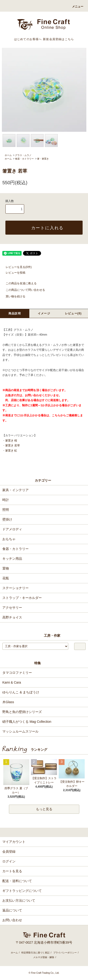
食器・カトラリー (24, 159)
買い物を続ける (13, 296)
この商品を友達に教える (18, 283)
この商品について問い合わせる (23, 290)
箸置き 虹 (11, 451)
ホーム (8, 155)
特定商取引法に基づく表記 (35, 953)
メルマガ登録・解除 (44, 957)
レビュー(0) (73, 313)
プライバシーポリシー (65, 953)
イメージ (44, 313)
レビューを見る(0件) (16, 267)
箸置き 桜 (11, 441)
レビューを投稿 (13, 273)
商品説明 (15, 313)
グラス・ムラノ (23, 155)
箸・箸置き (43, 159)
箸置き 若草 (13, 445)
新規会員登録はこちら (58, 39)
